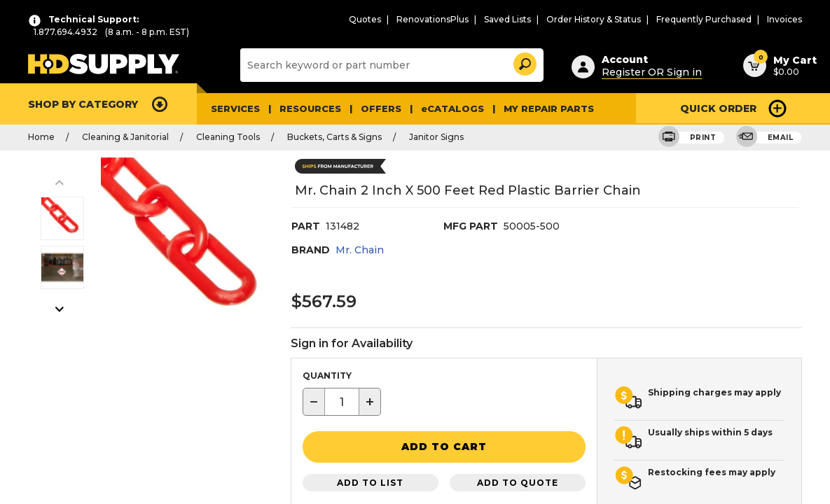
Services (234, 107)
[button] (524, 61)
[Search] (390, 64)
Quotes (406, 19)
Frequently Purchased (714, 19)
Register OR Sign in (645, 69)
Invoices (787, 19)
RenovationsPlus (467, 19)
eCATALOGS (438, 107)
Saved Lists (536, 19)
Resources (305, 107)
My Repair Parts (526, 107)
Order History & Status (616, 19)
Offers (372, 107)
